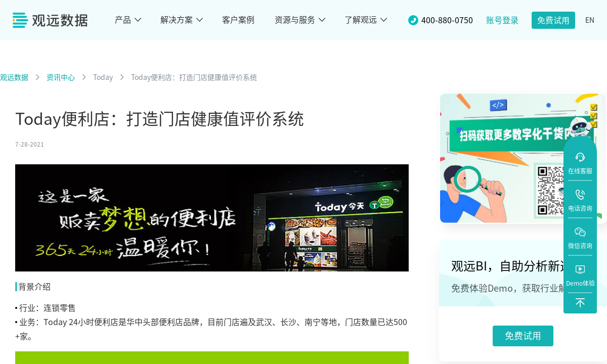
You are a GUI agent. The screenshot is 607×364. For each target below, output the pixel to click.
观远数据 (14, 77)
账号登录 (502, 20)
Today (103, 77)
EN (590, 20)
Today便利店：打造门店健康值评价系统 (194, 77)
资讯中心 (61, 77)
